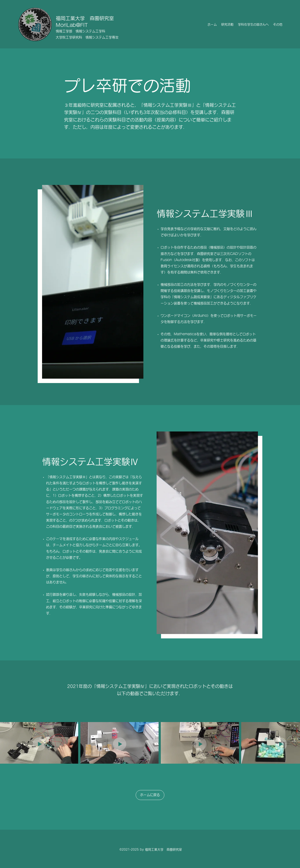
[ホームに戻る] (150, 795)
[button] (227, 24)
